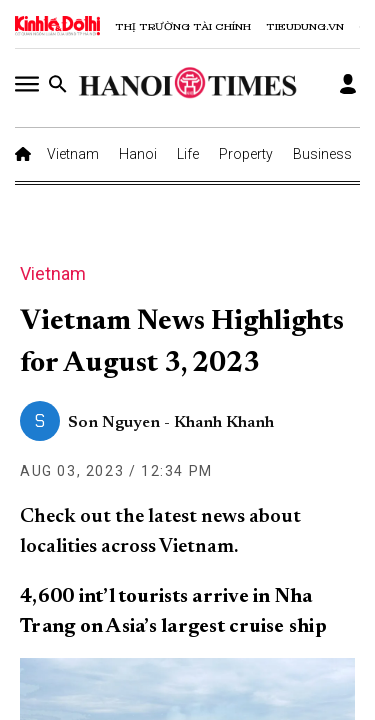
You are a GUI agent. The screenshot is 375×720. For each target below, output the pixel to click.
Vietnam (73, 154)
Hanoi (138, 154)
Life (188, 154)
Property (246, 154)
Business (322, 154)
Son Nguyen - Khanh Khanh (171, 423)
